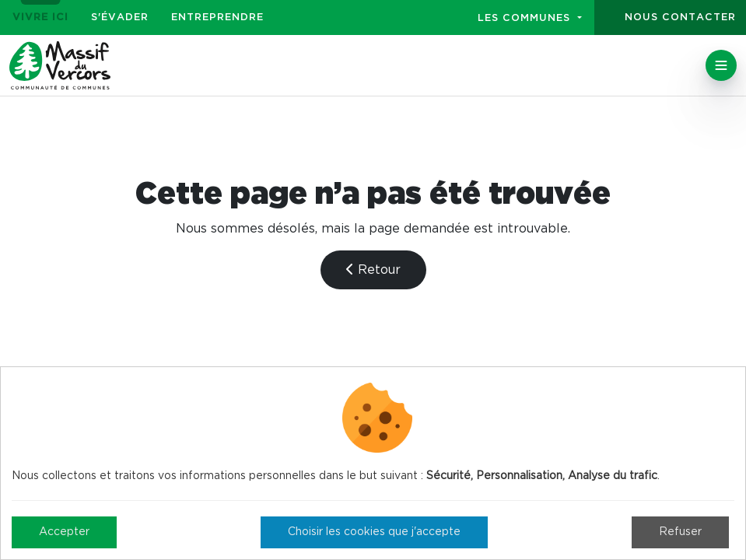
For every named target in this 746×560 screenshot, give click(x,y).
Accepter (64, 532)
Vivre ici (40, 17)
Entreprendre (217, 17)
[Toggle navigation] (721, 65)
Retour (373, 269)
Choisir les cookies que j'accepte (374, 532)
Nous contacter (680, 17)
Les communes (526, 18)
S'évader (120, 17)
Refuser (680, 532)
